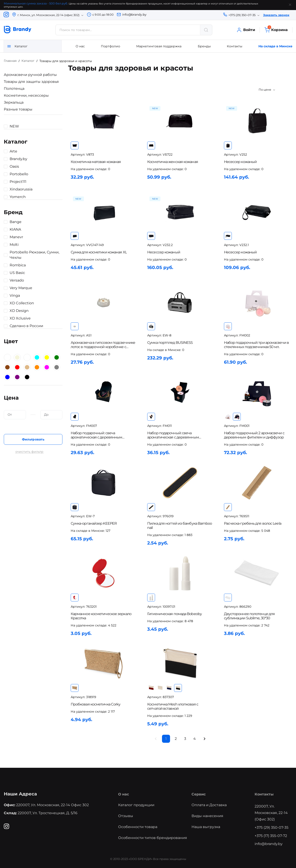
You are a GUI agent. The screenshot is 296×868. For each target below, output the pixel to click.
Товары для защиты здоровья (31, 82)
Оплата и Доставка (209, 804)
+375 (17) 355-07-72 (271, 835)
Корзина (276, 30)
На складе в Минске (275, 46)
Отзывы (126, 815)
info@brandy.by (134, 15)
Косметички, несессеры (26, 95)
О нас (80, 46)
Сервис (199, 793)
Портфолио (111, 46)
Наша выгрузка (206, 826)
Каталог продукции (136, 804)
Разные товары (18, 109)
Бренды (204, 46)
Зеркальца (13, 102)
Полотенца (14, 89)
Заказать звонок (276, 15)
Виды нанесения (207, 815)
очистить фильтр (29, 452)
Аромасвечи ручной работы (30, 75)
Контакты (235, 46)
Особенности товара (138, 826)
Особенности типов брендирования (153, 837)
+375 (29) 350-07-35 (272, 827)
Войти (246, 30)
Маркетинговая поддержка (159, 46)
